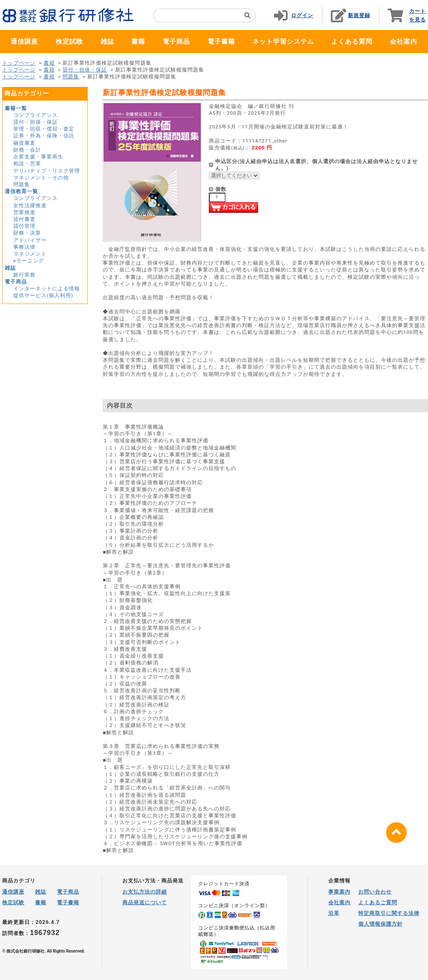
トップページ (19, 63)
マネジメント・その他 (41, 178)
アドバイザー (30, 240)
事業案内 (339, 892)
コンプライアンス (36, 115)
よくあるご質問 (378, 903)
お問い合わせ (375, 892)
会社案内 (404, 42)
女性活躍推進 (30, 206)
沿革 (334, 913)
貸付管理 (24, 226)
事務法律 (24, 247)
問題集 (71, 77)
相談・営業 (27, 164)
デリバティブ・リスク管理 (47, 171)
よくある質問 (352, 42)
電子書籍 (221, 42)
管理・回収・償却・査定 (44, 129)
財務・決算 (27, 233)
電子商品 (176, 42)
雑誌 (107, 42)
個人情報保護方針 (380, 924)
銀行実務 (24, 275)
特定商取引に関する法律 (389, 913)
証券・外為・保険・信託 (44, 136)
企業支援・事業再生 (38, 157)
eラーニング (29, 261)
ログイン (302, 15)
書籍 (138, 42)
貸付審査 (24, 219)
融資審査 (24, 143)
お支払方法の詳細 (145, 892)
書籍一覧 (16, 108)
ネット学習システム (283, 42)
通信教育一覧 (21, 191)
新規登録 (359, 15)
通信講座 (24, 42)
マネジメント (30, 254)
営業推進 (24, 212)
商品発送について (145, 903)
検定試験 (69, 42)
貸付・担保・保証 (85, 70)
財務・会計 (27, 150)
